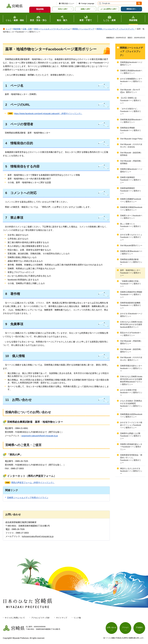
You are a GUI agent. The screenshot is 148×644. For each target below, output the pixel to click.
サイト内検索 (100, 3)
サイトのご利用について (15, 618)
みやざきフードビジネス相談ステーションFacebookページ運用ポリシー (131, 425)
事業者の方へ (131, 9)
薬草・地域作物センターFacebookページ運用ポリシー (131, 273)
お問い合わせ (112, 627)
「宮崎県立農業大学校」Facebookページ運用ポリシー (131, 284)
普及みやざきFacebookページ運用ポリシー (131, 334)
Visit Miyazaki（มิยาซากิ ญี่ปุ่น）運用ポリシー (130, 91)
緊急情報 (40, 9)
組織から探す (86, 9)
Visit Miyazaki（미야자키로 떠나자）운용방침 (131, 146)
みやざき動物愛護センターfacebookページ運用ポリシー (131, 81)
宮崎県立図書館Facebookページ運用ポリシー (131, 200)
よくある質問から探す (109, 9)
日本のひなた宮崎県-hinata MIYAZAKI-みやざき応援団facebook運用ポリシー (131, 324)
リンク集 (77, 618)
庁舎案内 (139, 627)
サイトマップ (62, 618)
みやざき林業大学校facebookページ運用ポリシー (131, 393)
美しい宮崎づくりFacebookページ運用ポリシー (131, 226)
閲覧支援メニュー (68, 3)
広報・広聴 (27, 29)
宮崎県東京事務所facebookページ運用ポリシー (131, 209)
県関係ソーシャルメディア (83, 29)
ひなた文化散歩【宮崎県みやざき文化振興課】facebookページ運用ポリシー (131, 405)
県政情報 (17, 29)
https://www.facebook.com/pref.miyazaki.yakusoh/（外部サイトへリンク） (48, 114)
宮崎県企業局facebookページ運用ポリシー (131, 253)
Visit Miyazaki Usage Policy (131, 139)
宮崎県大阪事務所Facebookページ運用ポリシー (131, 180)
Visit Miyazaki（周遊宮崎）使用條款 (131, 162)
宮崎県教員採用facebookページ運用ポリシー (131, 121)
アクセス (125, 627)
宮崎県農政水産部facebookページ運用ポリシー (131, 416)
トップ (8, 29)
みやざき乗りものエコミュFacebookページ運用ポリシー (131, 237)
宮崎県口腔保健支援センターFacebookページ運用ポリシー (131, 447)
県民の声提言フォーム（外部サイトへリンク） (33, 483)
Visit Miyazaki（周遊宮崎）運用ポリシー (131, 342)
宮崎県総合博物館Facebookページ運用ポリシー (131, 130)
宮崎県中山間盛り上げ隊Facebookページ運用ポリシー (131, 436)
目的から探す (63, 9)
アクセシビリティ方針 (40, 618)
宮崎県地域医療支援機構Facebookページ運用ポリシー (131, 305)
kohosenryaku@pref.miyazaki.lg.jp (38, 536)
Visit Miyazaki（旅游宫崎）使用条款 (131, 154)
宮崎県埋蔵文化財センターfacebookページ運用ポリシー (131, 368)
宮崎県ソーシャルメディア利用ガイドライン (28, 498)
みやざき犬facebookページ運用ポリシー (131, 315)
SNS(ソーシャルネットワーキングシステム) (52, 29)
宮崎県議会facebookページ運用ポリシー (131, 64)
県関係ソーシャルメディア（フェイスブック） (116, 29)
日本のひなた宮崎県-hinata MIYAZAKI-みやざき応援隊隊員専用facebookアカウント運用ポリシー (131, 380)
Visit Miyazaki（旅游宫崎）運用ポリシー (131, 351)
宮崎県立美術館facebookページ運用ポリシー (131, 72)
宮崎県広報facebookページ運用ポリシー (131, 170)
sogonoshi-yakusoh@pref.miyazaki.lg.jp (40, 436)
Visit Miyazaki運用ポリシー (131, 245)
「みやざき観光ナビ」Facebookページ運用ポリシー (131, 111)
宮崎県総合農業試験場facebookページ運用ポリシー (131, 262)
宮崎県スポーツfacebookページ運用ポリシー (131, 217)
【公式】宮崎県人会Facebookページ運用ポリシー (131, 100)
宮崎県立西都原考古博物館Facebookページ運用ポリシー (131, 295)
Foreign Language (88, 3)
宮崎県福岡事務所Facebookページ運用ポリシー (131, 191)
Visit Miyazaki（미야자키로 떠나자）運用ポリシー (131, 359)
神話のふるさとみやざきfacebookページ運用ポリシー (131, 471)
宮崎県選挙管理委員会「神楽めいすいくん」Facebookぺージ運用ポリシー (131, 459)
